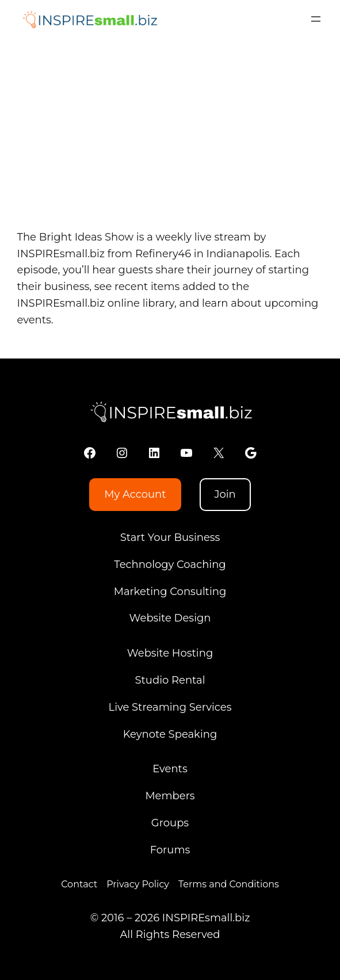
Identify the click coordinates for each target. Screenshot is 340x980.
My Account (135, 494)
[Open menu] (316, 19)
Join (225, 494)
